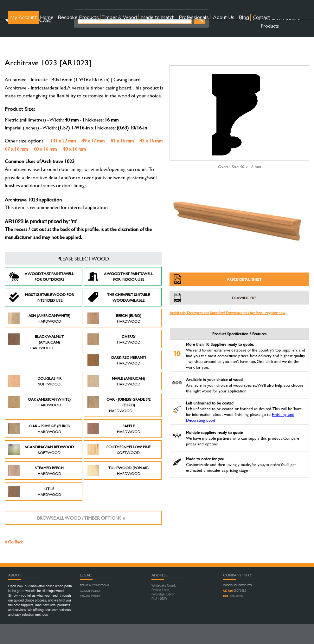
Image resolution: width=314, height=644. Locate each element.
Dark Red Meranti (117, 360)
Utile (35, 491)
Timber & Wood (119, 17)
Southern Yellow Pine (119, 450)
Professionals (194, 17)
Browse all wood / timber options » (81, 518)
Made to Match (158, 17)
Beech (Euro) (114, 318)
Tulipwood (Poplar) (118, 470)
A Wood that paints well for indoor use (120, 276)
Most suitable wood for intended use (41, 297)
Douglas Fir (35, 381)
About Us (224, 17)
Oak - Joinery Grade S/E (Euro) (119, 405)
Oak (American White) (39, 402)
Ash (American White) (39, 318)
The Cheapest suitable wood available (119, 297)
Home (47, 17)
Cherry (114, 339)
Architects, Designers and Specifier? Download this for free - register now (227, 312)
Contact (262, 17)
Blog (244, 17)
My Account (23, 17)
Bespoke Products (78, 17)
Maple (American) (116, 381)
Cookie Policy (90, 591)
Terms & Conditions (94, 585)
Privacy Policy (90, 596)
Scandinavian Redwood (41, 450)
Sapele (114, 429)
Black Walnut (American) (36, 342)
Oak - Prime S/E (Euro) (39, 429)
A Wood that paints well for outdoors (41, 276)
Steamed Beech (36, 470)
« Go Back (14, 542)
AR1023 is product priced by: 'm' (41, 222)
